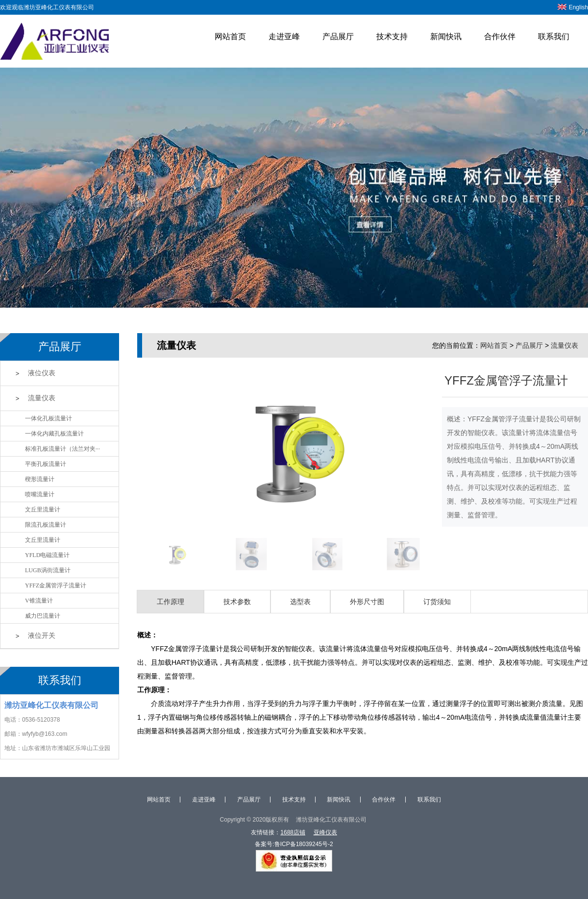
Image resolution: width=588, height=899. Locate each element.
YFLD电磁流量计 (47, 555)
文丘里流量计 (43, 510)
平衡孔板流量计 (46, 464)
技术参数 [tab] (237, 602)
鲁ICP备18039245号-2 (304, 844)
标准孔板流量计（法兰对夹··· (62, 449)
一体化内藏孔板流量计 (54, 434)
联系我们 (554, 36)
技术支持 (392, 36)
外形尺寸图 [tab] (367, 602)
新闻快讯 (446, 36)
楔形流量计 (40, 479)
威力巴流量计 (43, 616)
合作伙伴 (500, 36)
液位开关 (42, 636)
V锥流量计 (39, 601)
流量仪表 (42, 398)
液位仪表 (42, 373)
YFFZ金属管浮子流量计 (56, 585)
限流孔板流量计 (46, 525)
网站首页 (230, 36)
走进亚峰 (284, 36)
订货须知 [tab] (437, 602)
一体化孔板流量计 (49, 418)
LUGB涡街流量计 (48, 570)
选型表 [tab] (300, 602)
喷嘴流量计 (40, 494)
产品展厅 (338, 36)
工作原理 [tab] (171, 602)
